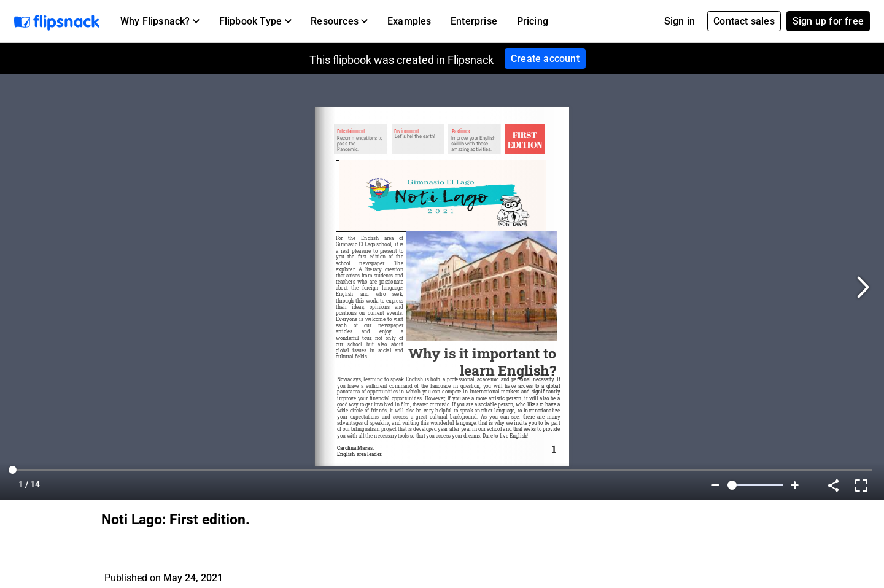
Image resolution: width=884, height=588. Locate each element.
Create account (545, 59)
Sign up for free (828, 21)
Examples (409, 21)
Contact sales (744, 21)
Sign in (680, 21)
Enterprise (474, 21)
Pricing (533, 21)
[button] (160, 21)
